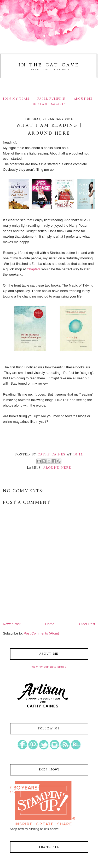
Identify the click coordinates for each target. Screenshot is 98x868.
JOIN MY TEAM (16, 99)
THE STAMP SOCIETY (48, 104)
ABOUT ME (83, 99)
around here (57, 468)
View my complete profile (49, 667)
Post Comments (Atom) (41, 633)
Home (50, 624)
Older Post (87, 624)
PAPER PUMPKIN (51, 99)
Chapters (34, 269)
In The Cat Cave (49, 65)
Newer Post (12, 624)
